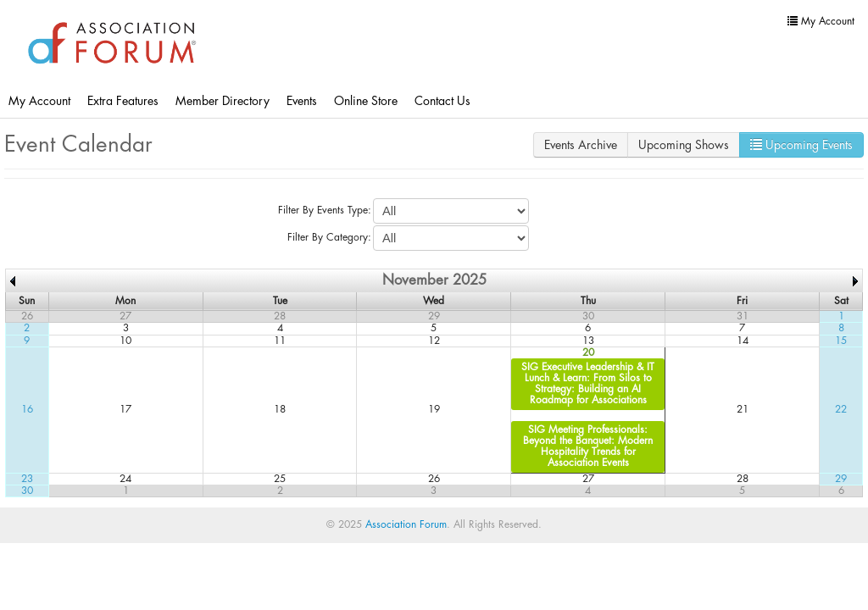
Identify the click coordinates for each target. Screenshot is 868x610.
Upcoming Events (801, 144)
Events (302, 101)
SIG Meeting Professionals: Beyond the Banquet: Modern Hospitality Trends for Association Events (588, 446)
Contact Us (442, 101)
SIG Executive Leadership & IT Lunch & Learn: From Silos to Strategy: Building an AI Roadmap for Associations (588, 384)
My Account (39, 101)
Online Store (366, 101)
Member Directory (223, 101)
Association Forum (406, 524)
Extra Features (123, 101)
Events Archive (581, 145)
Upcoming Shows (684, 145)
